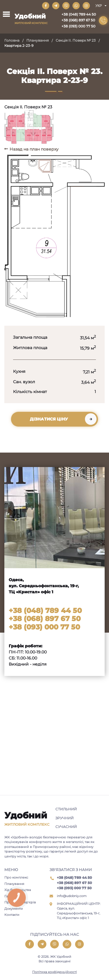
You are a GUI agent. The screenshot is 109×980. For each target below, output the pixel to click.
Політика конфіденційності (54, 972)
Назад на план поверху (34, 149)
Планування (38, 40)
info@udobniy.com (72, 896)
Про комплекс (16, 877)
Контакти (12, 915)
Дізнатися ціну (49, 419)
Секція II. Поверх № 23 (76, 40)
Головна (12, 40)
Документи (14, 909)
